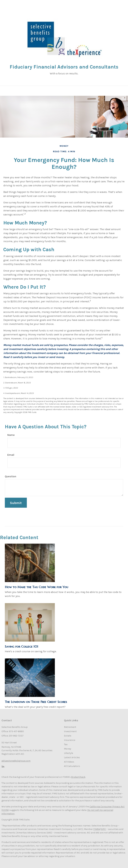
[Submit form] (16, 503)
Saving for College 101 (21, 646)
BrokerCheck (78, 777)
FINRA (97, 829)
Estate (68, 736)
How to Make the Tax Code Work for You (36, 587)
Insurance (70, 740)
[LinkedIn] (3, 766)
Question (10, 476)
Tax (66, 744)
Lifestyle (68, 753)
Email (11, 455)
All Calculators (72, 766)
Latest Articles (72, 757)
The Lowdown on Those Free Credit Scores (36, 702)
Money (68, 749)
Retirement (70, 727)
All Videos (69, 762)
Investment (70, 731)
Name (11, 435)
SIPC (103, 829)
